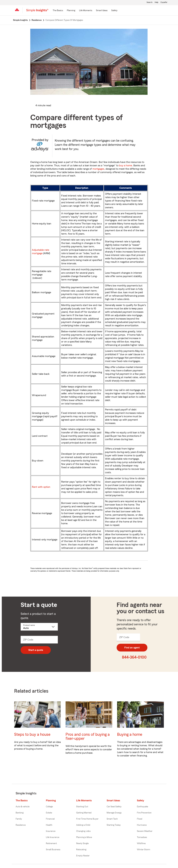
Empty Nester (83, 856)
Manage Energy (114, 813)
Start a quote (36, 650)
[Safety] (114, 11)
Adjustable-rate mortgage (41, 252)
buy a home (126, 165)
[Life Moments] (86, 11)
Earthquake (142, 807)
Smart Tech (112, 819)
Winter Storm (144, 850)
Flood (140, 819)
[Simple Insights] (37, 12)
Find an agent (132, 648)
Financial (50, 819)
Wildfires (141, 843)
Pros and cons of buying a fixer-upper (88, 737)
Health (49, 825)
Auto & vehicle (23, 807)
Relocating (81, 850)
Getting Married (84, 813)
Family (19, 819)
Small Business (53, 850)
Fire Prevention (144, 813)
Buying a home (130, 735)
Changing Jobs (83, 831)
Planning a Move (84, 837)
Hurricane (142, 825)
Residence (21, 825)
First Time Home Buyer (87, 819)
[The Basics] (58, 11)
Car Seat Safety (114, 807)
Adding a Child (83, 825)
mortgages (98, 169)
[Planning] (71, 11)
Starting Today (114, 825)
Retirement (51, 843)
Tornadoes (142, 837)
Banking (20, 813)
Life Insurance (53, 837)
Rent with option (41, 487)
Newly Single (82, 843)
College (49, 807)
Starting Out (82, 807)
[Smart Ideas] (102, 11)
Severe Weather (145, 831)
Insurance (51, 831)
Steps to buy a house (32, 735)
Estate (49, 813)
